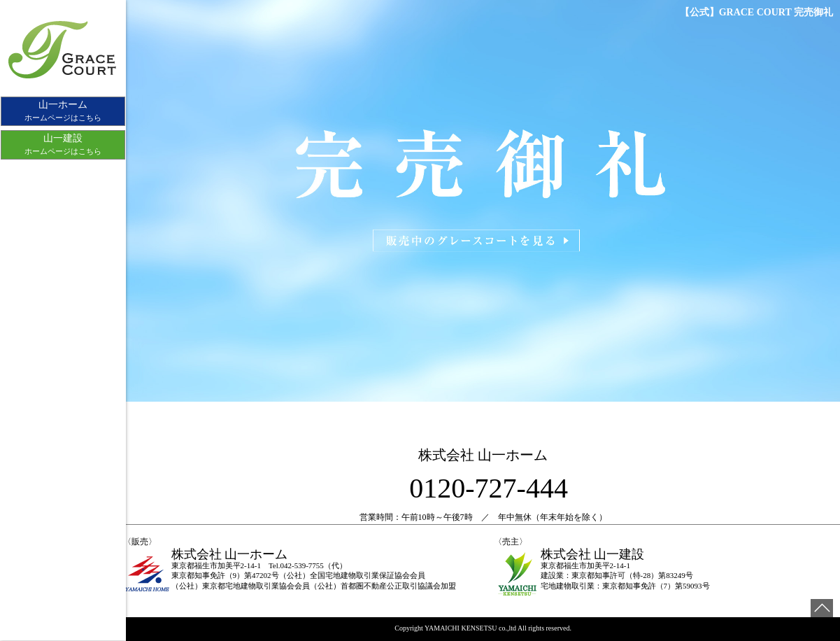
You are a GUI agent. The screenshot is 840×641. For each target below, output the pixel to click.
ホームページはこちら (63, 111)
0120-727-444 (489, 488)
